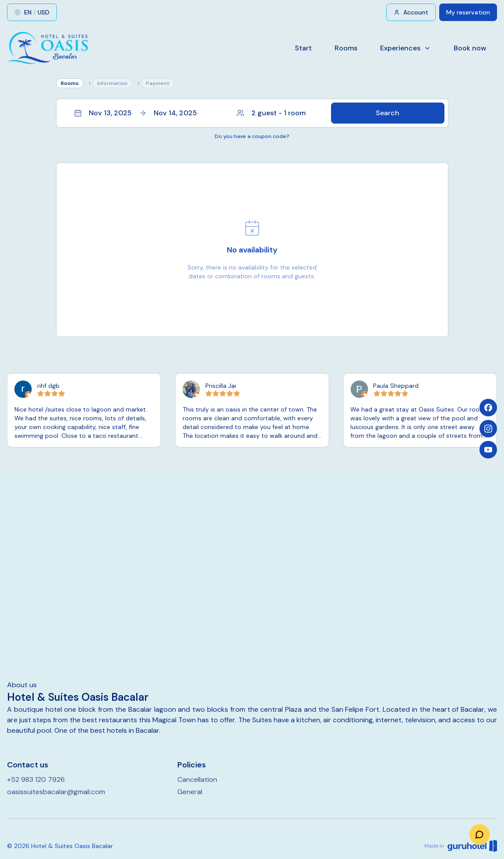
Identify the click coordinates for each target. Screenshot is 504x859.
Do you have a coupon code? (252, 136)
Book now (470, 48)
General (190, 792)
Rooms (346, 48)
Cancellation (197, 779)
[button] (252, 113)
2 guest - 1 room (271, 113)
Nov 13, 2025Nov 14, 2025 (136, 113)
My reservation (468, 12)
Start (303, 48)
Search (388, 113)
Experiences (405, 48)
